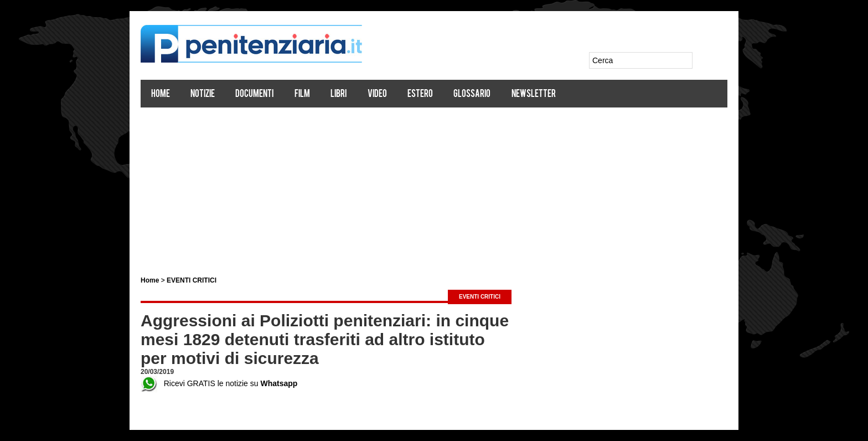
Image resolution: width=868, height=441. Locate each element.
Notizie (203, 94)
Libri (339, 94)
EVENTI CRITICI (192, 280)
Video (377, 94)
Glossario (472, 94)
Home (161, 94)
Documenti (254, 94)
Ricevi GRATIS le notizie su (219, 383)
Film (302, 94)
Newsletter (534, 94)
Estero (420, 94)
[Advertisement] (434, 187)
